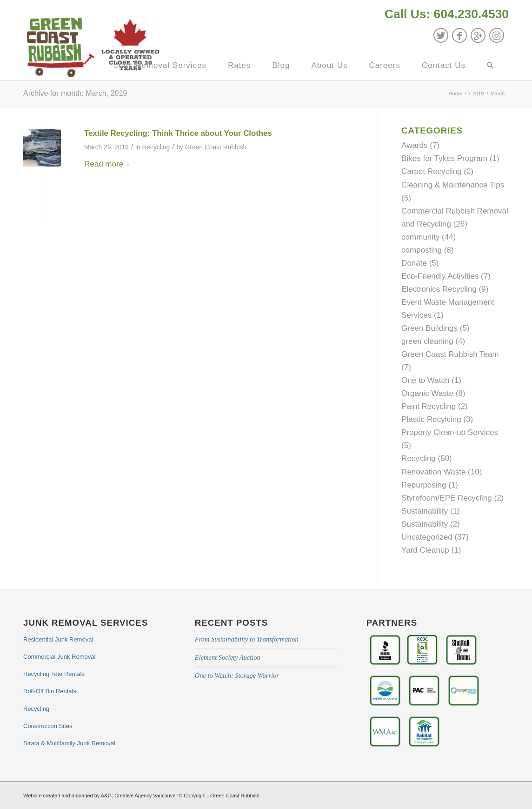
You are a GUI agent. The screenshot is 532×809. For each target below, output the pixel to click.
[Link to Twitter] (441, 35)
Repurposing (424, 485)
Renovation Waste (433, 472)
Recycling (156, 147)
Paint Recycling (429, 406)
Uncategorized (427, 537)
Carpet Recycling (431, 171)
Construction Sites (48, 726)
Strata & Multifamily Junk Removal (69, 743)
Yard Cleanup (425, 550)
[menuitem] (444, 15)
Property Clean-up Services (450, 432)
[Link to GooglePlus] (478, 35)
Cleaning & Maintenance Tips (453, 185)
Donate (414, 263)
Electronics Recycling (439, 289)
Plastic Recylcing (431, 419)
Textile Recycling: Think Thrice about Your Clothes (178, 133)
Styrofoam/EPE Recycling (447, 498)
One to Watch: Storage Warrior (237, 675)
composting (422, 250)
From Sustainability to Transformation (247, 639)
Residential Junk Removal (58, 639)
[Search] (490, 66)
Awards (414, 145)
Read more (109, 164)
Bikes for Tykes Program (444, 158)
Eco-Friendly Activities (440, 276)
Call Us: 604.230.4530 (447, 14)
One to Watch (425, 380)
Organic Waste (427, 393)
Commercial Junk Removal (59, 657)
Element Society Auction (228, 657)
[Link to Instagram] (497, 35)
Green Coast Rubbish (216, 147)
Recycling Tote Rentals (54, 674)
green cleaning (427, 341)
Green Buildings (429, 328)
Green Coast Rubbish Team (450, 354)
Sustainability (425, 511)
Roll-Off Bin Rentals (50, 691)
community (420, 237)
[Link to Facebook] (459, 35)
